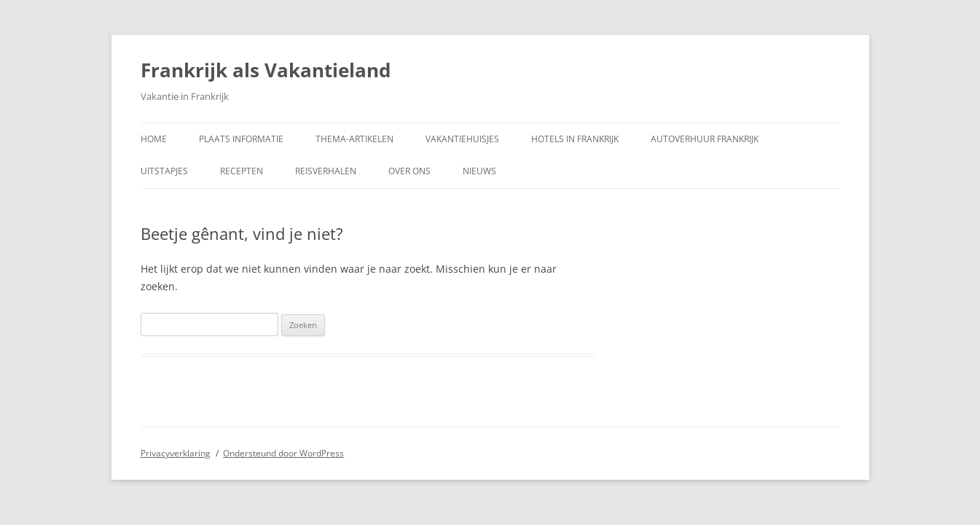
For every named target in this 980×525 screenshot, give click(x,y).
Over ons (409, 171)
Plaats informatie (241, 139)
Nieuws (479, 171)
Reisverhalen (326, 171)
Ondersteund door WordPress (283, 453)
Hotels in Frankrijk (575, 139)
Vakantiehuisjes (462, 139)
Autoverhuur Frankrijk (705, 139)
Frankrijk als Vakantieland (266, 70)
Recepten (242, 171)
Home (154, 139)
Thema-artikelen (354, 139)
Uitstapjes (164, 171)
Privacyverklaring (176, 453)
